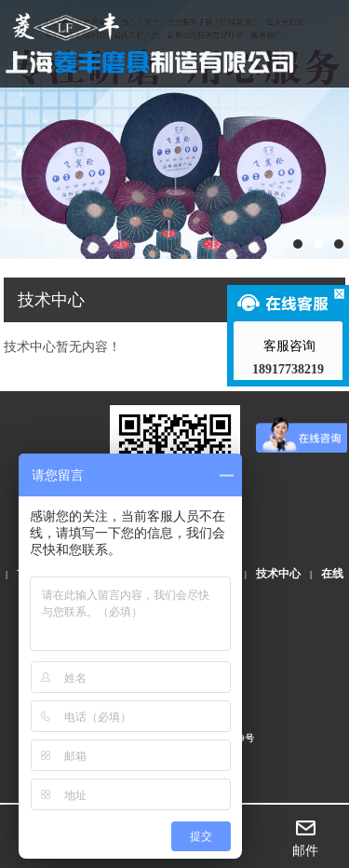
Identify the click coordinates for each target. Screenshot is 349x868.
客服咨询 (289, 346)
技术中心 (278, 574)
